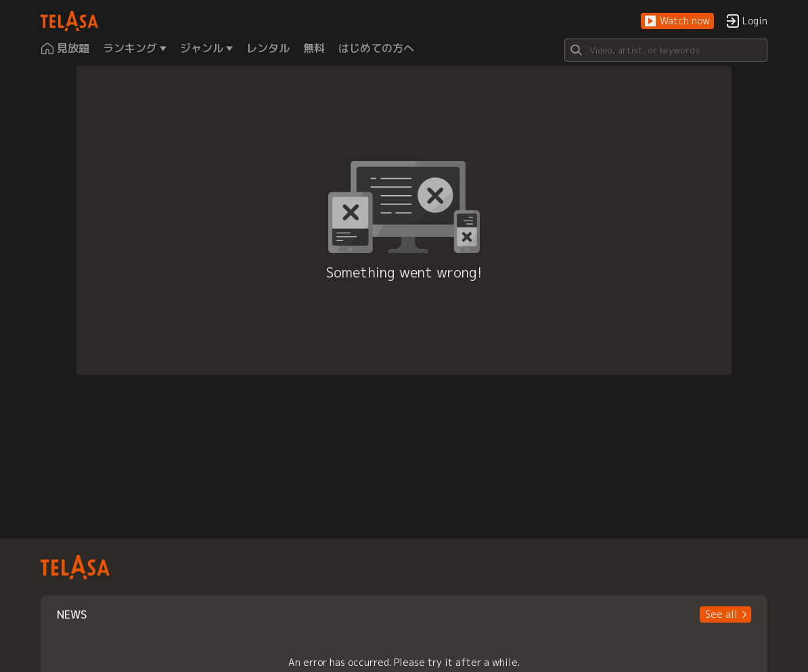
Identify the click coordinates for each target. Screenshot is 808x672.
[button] (677, 21)
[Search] (666, 50)
